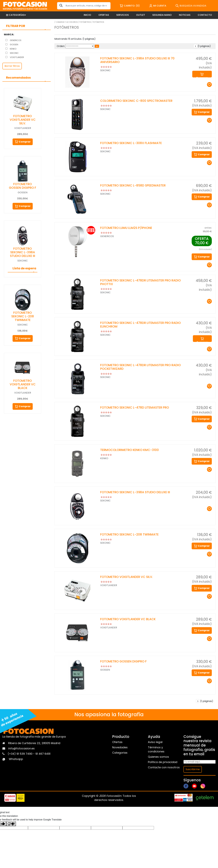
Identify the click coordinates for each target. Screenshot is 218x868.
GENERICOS (13, 40)
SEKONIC (12, 53)
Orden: (61, 46)
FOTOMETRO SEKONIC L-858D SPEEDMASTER (133, 185)
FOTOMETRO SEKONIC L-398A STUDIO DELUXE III (23, 252)
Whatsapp (16, 759)
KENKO (11, 49)
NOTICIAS (185, 15)
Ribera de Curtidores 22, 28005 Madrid (34, 743)
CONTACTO (205, 15)
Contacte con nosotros (164, 767)
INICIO (87, 15)
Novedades (120, 747)
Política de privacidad (163, 762)
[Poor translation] (11, 824)
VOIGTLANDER (15, 57)
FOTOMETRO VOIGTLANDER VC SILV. (23, 120)
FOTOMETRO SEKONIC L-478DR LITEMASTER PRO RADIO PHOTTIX (140, 282)
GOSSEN (12, 45)
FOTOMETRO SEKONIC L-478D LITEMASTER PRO (135, 407)
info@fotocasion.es (21, 748)
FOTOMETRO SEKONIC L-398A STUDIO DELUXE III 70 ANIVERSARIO (137, 60)
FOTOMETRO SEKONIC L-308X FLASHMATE (131, 143)
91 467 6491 (43, 754)
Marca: (9, 34)
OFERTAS (104, 15)
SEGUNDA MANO (162, 15)
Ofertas (117, 742)
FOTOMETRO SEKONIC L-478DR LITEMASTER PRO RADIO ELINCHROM (140, 325)
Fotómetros (85, 22)
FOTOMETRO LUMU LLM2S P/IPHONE (126, 228)
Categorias (120, 753)
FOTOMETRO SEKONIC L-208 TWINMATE (23, 316)
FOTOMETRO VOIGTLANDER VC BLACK (23, 384)
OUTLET (141, 15)
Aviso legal (155, 742)
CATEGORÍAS (16, 15)
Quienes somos (158, 757)
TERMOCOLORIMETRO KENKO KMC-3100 (130, 450)
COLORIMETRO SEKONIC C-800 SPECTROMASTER (136, 101)
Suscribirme (193, 769)
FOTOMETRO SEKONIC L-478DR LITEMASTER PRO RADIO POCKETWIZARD (140, 367)
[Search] (84, 6)
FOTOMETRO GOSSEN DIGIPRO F (23, 186)
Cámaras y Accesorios (67, 22)
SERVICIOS (123, 15)
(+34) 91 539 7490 (20, 754)
